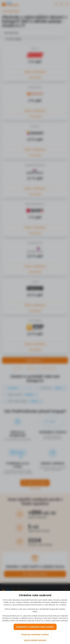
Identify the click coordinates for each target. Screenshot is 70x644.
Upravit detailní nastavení (35, 640)
